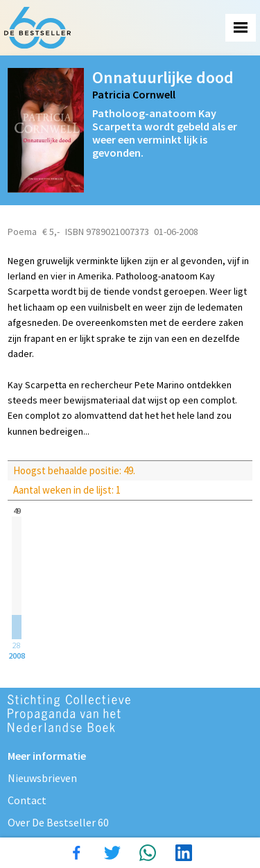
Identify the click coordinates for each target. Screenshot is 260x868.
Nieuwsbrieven (42, 778)
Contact (27, 800)
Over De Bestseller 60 (58, 822)
